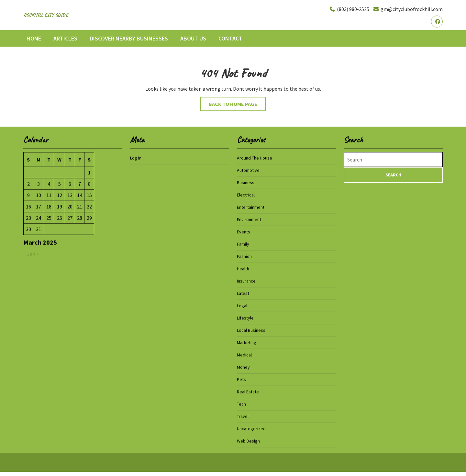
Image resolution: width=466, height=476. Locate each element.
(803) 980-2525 (349, 9)
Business (246, 182)
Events (244, 232)
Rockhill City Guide (46, 15)
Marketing (247, 342)
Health (243, 268)
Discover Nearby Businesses (129, 38)
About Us (193, 38)
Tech (241, 404)
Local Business (251, 330)
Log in (136, 158)
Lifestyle (245, 318)
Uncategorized (251, 428)
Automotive (248, 170)
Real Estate (248, 391)
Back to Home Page (237, 105)
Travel (243, 416)
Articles (65, 38)
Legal (242, 305)
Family (243, 244)
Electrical (246, 195)
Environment (249, 219)
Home (34, 38)
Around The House (255, 158)
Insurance (246, 281)
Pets (241, 379)
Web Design (248, 441)
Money (243, 367)
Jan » (33, 254)
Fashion (244, 256)
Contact (230, 38)
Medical (244, 355)
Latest (243, 293)
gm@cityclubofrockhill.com (408, 9)
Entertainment (251, 207)
